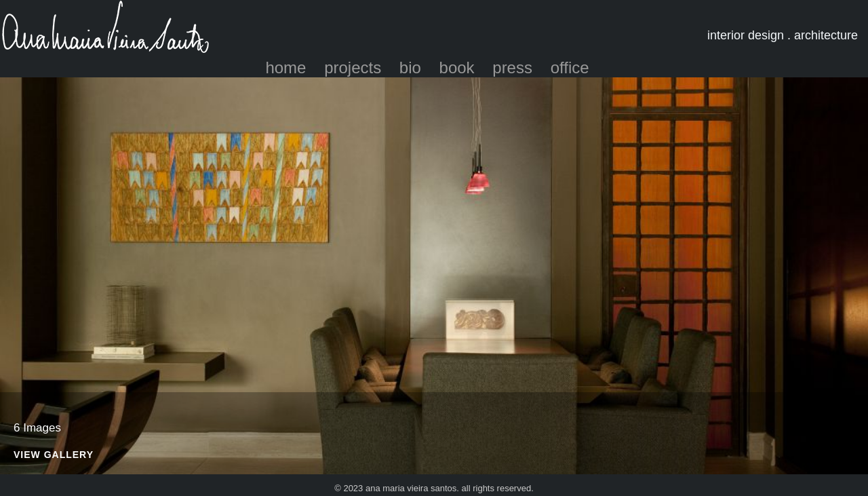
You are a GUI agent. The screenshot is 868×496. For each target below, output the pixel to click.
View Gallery (54, 455)
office (570, 68)
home (285, 68)
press (512, 68)
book (457, 68)
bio (410, 68)
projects (353, 68)
